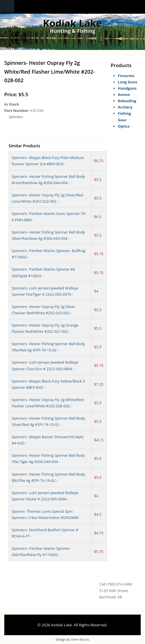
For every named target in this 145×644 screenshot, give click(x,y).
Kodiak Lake (73, 23)
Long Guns (128, 82)
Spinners (16, 117)
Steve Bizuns (80, 639)
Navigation (7, 6)
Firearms (126, 76)
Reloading (127, 101)
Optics (124, 126)
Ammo (124, 94)
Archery (125, 107)
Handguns (127, 88)
